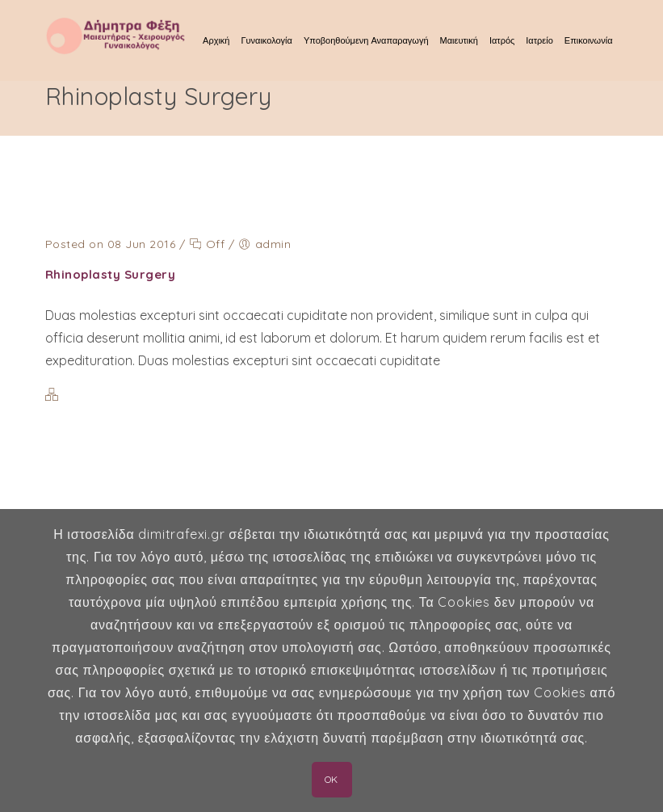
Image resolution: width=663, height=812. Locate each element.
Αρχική (216, 40)
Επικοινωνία (589, 40)
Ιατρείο (539, 40)
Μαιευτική (459, 40)
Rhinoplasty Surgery (111, 274)
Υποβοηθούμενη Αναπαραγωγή (366, 40)
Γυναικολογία (266, 40)
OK (331, 779)
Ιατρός (502, 40)
